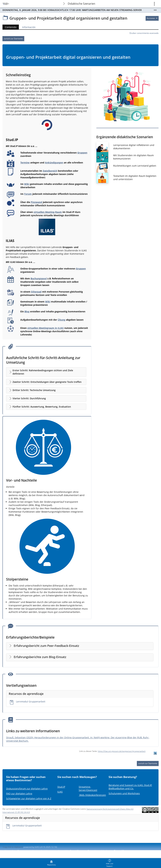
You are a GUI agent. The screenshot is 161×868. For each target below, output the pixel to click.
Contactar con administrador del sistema (36, 851)
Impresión (10, 851)
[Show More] (155, 10)
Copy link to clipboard (13, 847)
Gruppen (82, 153)
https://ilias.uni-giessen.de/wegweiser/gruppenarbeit (122, 751)
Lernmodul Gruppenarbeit (31, 702)
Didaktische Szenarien (81, 4)
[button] (46, 372)
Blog (27, 311)
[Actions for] (152, 18)
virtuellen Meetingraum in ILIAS (45, 328)
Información (29, 27)
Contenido (11, 27)
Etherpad (36, 292)
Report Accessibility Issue (99, 851)
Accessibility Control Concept (71, 851)
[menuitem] (51, 863)
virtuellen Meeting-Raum (48, 212)
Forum (28, 194)
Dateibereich (50, 171)
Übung (61, 320)
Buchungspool (39, 278)
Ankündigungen (54, 163)
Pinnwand (36, 202)
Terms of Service (122, 851)
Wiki (27, 184)
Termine (25, 163)
